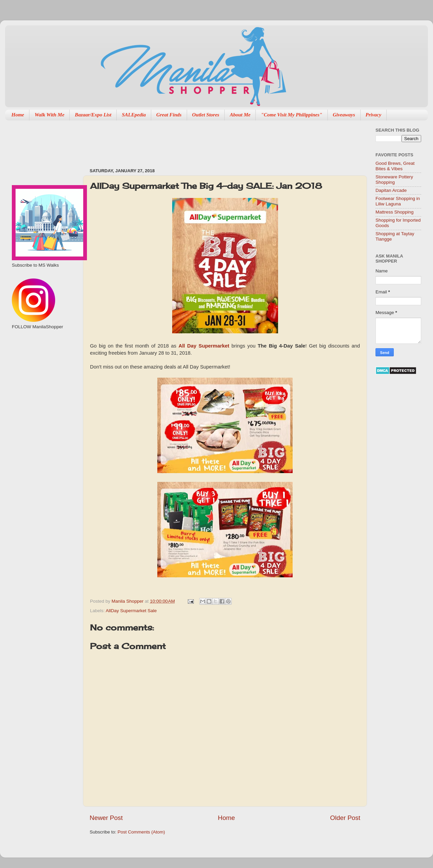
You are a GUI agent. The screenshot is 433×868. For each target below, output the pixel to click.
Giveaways (344, 115)
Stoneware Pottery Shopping (394, 180)
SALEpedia (134, 115)
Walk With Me (49, 115)
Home (18, 115)
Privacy (374, 115)
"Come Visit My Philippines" (291, 115)
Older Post (345, 818)
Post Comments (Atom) (141, 832)
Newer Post (106, 818)
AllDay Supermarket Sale (131, 611)
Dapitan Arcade (391, 190)
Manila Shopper (128, 601)
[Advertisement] (213, 141)
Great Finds (169, 115)
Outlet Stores (206, 115)
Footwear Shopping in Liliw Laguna (398, 201)
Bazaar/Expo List (93, 115)
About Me (240, 115)
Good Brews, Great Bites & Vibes (395, 166)
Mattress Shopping (395, 212)
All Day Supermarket (204, 346)
